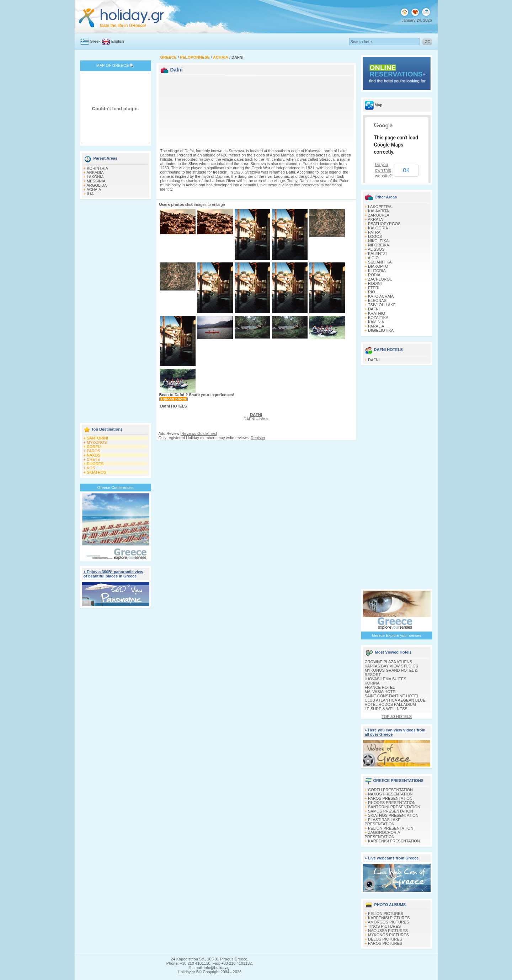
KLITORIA (377, 271)
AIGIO (373, 258)
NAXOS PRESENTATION (390, 794)
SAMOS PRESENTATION (391, 811)
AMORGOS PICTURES (388, 922)
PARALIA (376, 326)
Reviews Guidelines (199, 433)
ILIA (90, 194)
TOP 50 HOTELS (397, 717)
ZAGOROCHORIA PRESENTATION (382, 835)
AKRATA (375, 219)
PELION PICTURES (386, 914)
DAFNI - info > (256, 417)
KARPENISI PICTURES (389, 918)
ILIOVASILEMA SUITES (386, 679)
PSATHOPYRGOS (384, 224)
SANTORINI (97, 438)
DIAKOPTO (378, 266)
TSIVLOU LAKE (382, 305)
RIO (372, 292)
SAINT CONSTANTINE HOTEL (392, 696)
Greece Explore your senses (397, 635)
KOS (91, 468)
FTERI (374, 288)
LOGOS (375, 236)
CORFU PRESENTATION (390, 790)
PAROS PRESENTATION (390, 798)
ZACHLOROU (380, 279)
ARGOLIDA (97, 185)
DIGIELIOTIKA (381, 330)
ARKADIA (95, 172)
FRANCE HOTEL (380, 687)
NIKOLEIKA (378, 241)
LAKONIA (95, 177)
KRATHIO (377, 313)
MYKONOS (97, 442)
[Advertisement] (116, 312)
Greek (95, 41)
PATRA (374, 232)
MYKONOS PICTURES (388, 935)
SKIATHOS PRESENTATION (393, 815)
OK (406, 170)
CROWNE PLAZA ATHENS (389, 662)
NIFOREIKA (378, 245)
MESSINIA (96, 181)
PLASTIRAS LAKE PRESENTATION (383, 822)
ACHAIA (94, 190)
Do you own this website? (383, 170)
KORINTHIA (97, 168)
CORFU (94, 447)
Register (258, 438)
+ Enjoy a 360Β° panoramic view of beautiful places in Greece (113, 574)
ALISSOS (376, 249)
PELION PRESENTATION (391, 828)
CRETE (93, 459)
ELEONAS (377, 300)
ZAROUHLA (379, 215)
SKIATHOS (97, 472)
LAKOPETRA (380, 207)
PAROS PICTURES (385, 943)
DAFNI (374, 309)
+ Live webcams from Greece (392, 858)
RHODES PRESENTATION (392, 803)
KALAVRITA (378, 211)
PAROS (94, 451)
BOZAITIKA (378, 318)
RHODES (95, 464)
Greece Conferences (116, 488)
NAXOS (94, 455)
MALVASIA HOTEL (381, 692)
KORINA (372, 683)
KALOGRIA (378, 228)
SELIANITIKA (380, 262)
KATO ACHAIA (381, 296)
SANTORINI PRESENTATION (394, 807)
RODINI (375, 283)
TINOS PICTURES (384, 926)
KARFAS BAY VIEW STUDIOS (392, 666)
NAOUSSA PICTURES (388, 931)
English (118, 41)
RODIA (374, 275)
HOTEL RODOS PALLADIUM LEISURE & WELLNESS (390, 707)
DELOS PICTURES (385, 939)
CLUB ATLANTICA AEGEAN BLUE (395, 700)
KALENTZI (377, 254)
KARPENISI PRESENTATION (394, 841)
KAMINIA (376, 322)
